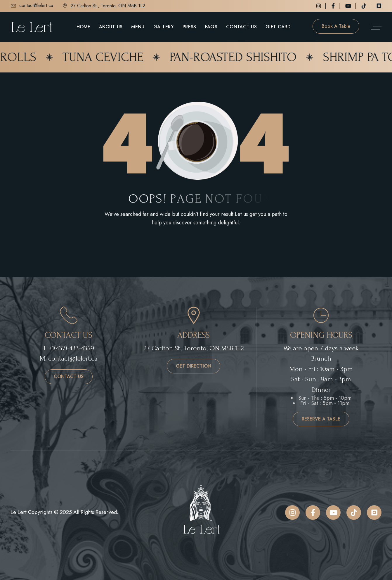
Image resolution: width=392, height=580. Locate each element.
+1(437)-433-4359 (71, 348)
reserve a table (321, 419)
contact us (69, 376)
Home (83, 27)
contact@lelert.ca (32, 6)
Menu (138, 27)
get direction (194, 366)
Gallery (164, 27)
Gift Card (278, 27)
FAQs (211, 27)
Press (189, 27)
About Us (111, 27)
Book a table (336, 26)
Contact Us (241, 27)
